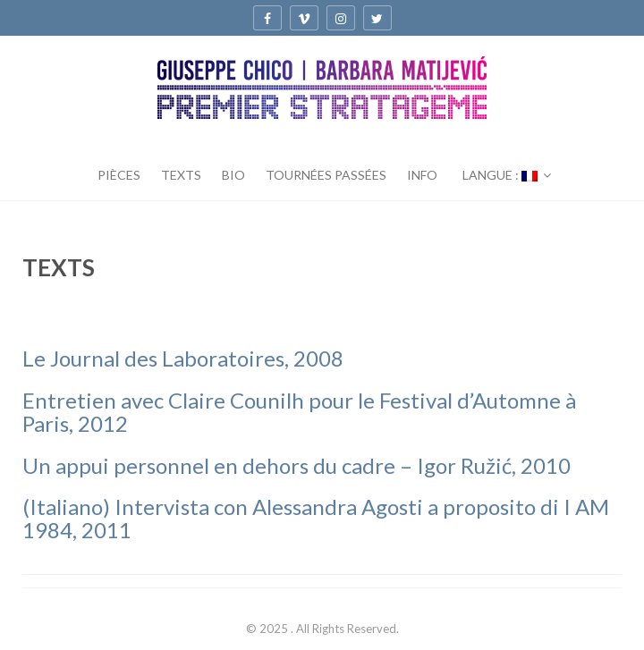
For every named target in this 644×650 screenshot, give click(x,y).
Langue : (500, 175)
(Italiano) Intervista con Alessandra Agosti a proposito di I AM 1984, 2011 (316, 518)
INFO (422, 175)
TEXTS (181, 175)
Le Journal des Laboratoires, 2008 (183, 358)
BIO (233, 175)
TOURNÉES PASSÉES (326, 175)
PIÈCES (119, 175)
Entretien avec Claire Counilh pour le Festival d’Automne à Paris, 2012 (299, 412)
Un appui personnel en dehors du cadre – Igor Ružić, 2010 (297, 465)
